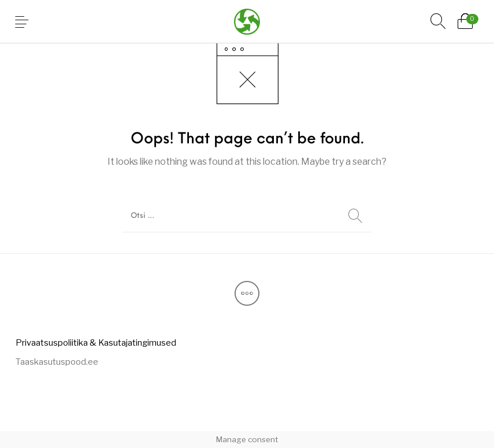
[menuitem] (96, 343)
